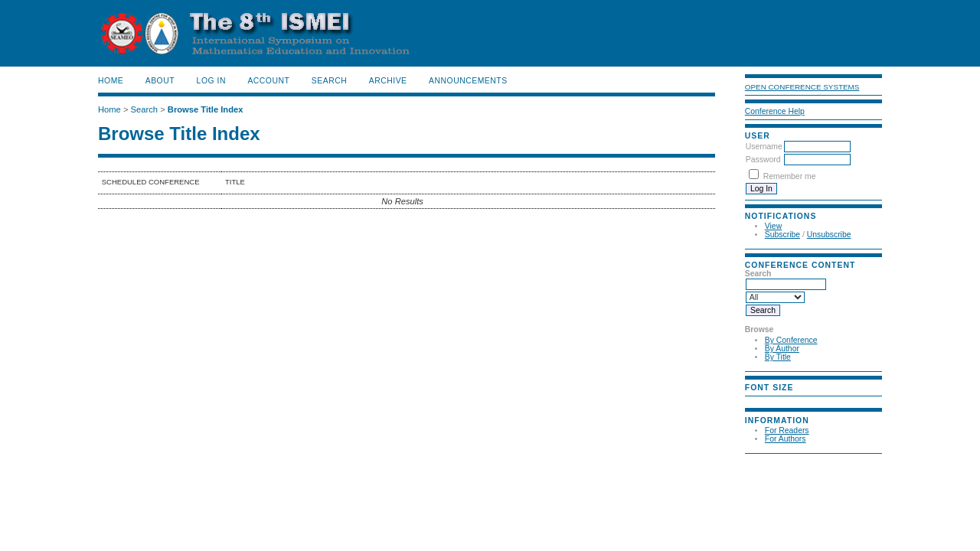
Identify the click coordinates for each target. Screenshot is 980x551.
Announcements (468, 81)
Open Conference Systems (802, 87)
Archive (388, 81)
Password (763, 160)
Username (764, 147)
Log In (211, 81)
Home (111, 81)
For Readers (787, 430)
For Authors (786, 439)
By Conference (791, 340)
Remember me (790, 176)
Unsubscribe (829, 235)
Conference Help (775, 111)
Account (268, 81)
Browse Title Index (206, 109)
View (773, 226)
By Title (778, 357)
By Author (782, 349)
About (160, 81)
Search (329, 81)
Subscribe (782, 235)
